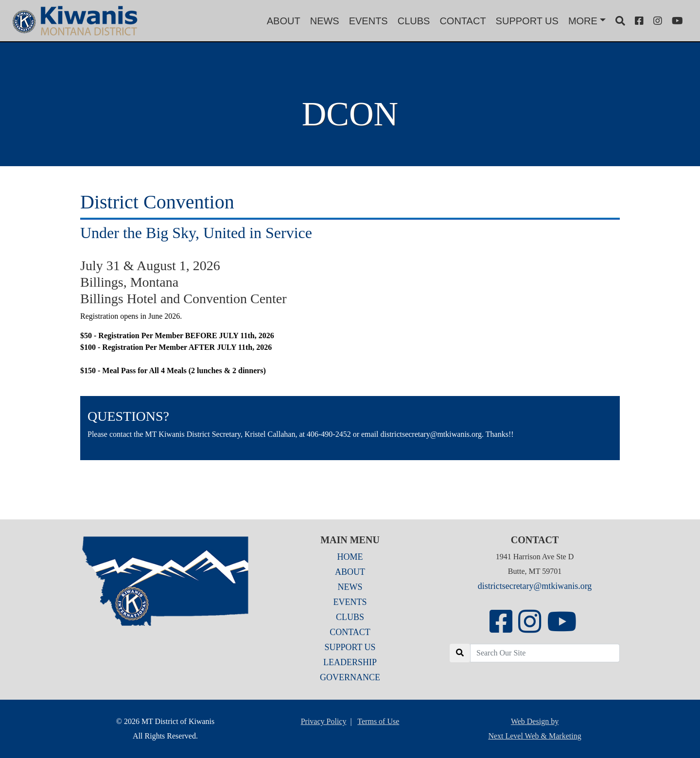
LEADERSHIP (350, 662)
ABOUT (284, 21)
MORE (583, 21)
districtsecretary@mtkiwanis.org (535, 586)
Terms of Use (378, 721)
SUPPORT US (527, 21)
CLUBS (414, 21)
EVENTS (368, 21)
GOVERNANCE (350, 677)
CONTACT (463, 21)
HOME (350, 557)
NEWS (325, 21)
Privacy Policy (324, 721)
